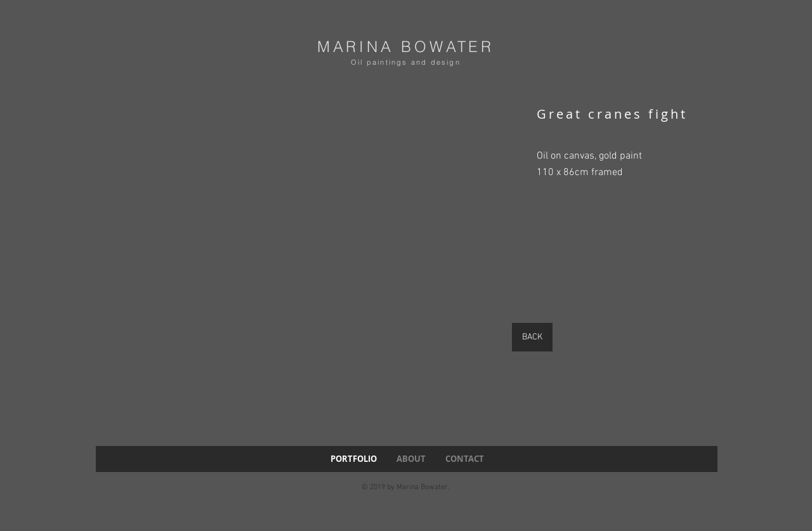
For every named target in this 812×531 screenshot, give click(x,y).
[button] (299, 255)
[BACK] (532, 337)
